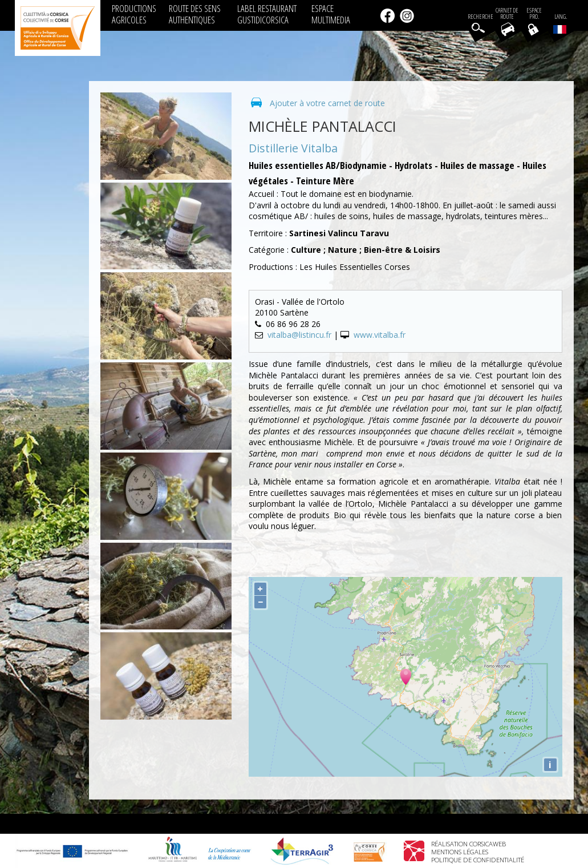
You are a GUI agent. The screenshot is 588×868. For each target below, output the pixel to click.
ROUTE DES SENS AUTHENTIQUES (195, 14)
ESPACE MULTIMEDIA (331, 14)
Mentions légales (460, 852)
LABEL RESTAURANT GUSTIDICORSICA (267, 14)
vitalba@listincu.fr (299, 335)
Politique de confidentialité (478, 860)
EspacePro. (534, 14)
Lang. (560, 23)
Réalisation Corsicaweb (469, 844)
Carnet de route (507, 14)
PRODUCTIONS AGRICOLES (134, 14)
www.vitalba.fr (380, 335)
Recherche (480, 17)
